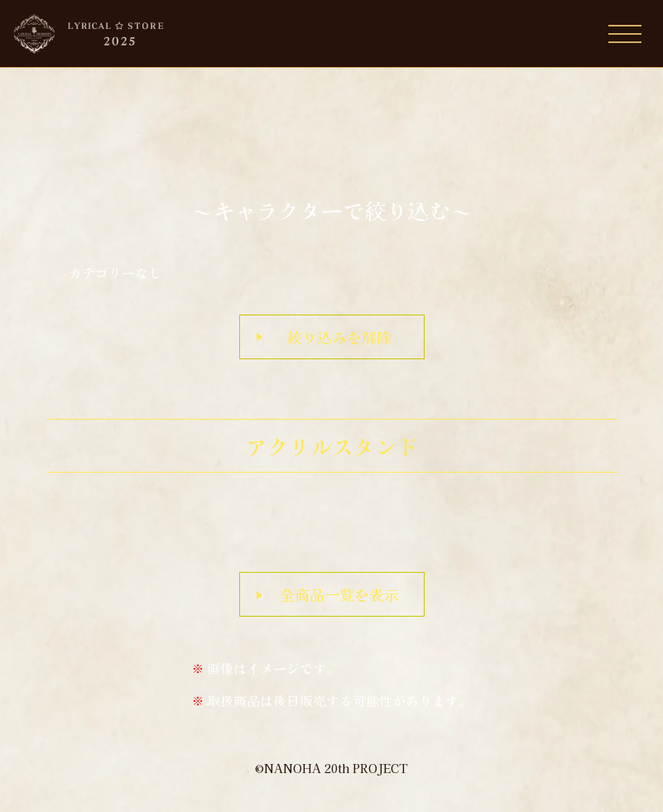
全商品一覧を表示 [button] (339, 594)
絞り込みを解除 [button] (339, 337)
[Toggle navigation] (625, 34)
